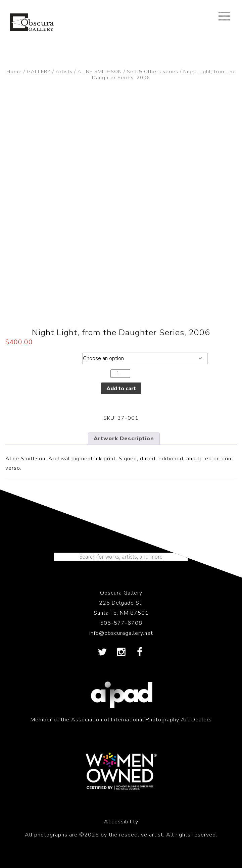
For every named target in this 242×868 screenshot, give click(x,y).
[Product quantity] (120, 374)
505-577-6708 (121, 623)
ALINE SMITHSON (100, 71)
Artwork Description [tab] (124, 439)
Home (14, 71)
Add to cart (121, 389)
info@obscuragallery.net (121, 633)
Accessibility (121, 822)
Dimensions (38, 357)
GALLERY (39, 71)
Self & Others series (153, 71)
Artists (64, 71)
